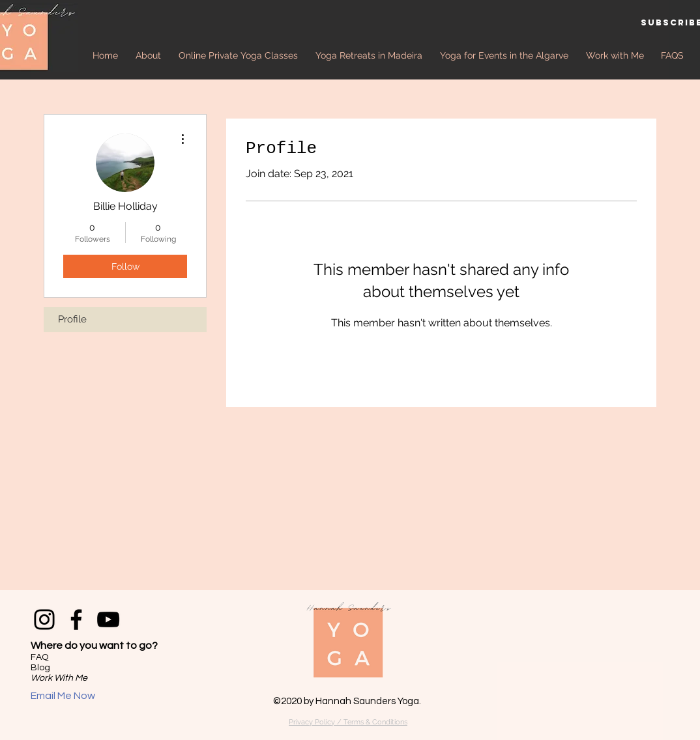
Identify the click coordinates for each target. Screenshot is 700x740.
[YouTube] (108, 619)
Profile (72, 319)
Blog (40, 668)
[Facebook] (76, 619)
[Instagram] (44, 619)
